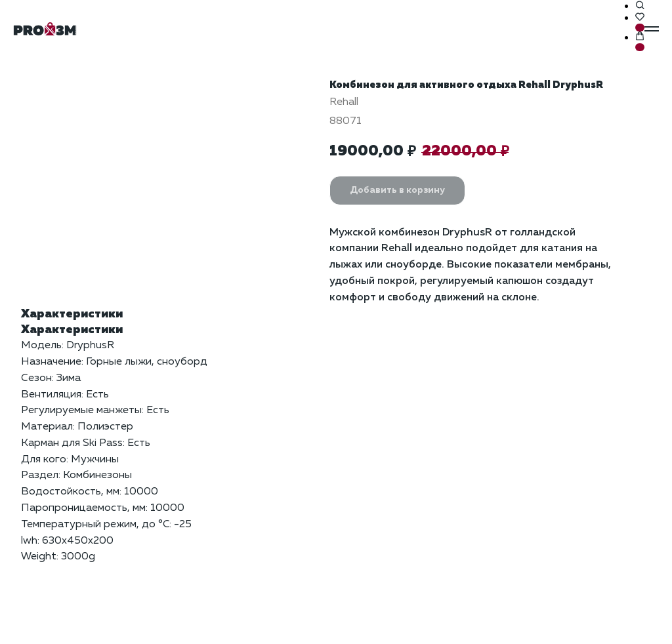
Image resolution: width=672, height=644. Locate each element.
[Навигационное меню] (652, 29)
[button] (640, 6)
